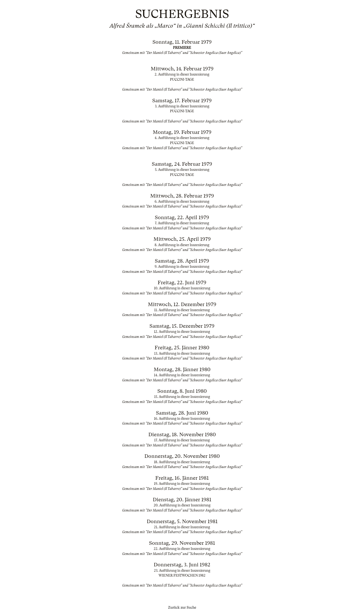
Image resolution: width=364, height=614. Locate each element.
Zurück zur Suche (182, 607)
